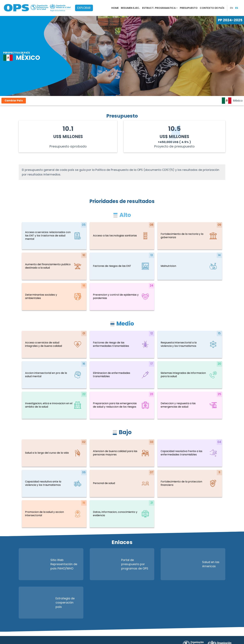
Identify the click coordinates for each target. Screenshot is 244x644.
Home (115, 8)
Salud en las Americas (192, 564)
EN (231, 8)
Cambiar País (14, 101)
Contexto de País (212, 8)
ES (237, 8)
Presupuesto (189, 8)
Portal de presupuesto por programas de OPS (121, 564)
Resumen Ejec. (130, 8)
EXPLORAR (84, 8)
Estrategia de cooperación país (48, 603)
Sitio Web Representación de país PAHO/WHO (50, 564)
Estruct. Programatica (159, 8)
